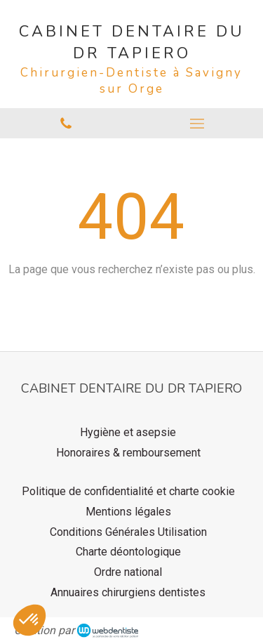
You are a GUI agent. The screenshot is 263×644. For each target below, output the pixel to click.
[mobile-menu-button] (198, 124)
